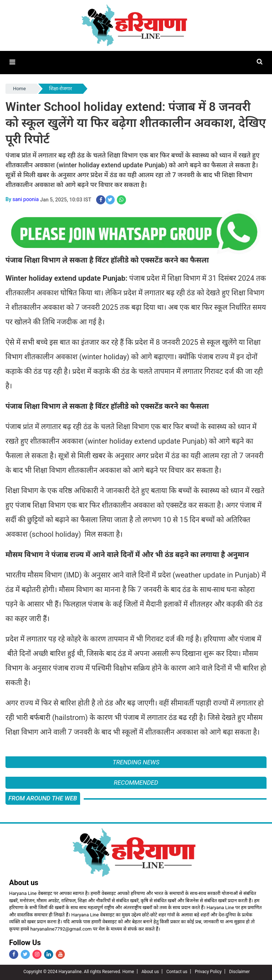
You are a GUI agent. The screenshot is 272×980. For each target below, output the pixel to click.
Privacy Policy (208, 971)
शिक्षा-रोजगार (61, 89)
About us (150, 971)
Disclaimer (239, 971)
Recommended (136, 782)
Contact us (177, 971)
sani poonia (25, 199)
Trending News (136, 762)
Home (19, 89)
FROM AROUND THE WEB (43, 798)
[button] (12, 62)
